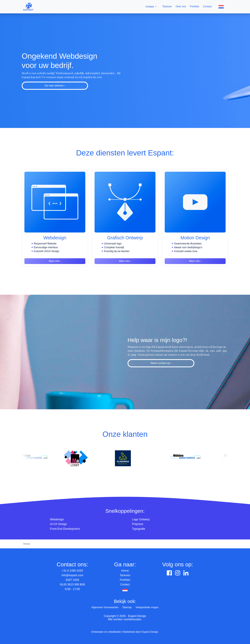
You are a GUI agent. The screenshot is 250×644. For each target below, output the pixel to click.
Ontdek (150, 7)
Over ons (181, 6)
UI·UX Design (58, 524)
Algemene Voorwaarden (105, 607)
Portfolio (195, 6)
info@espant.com (72, 575)
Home (125, 571)
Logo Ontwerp (141, 519)
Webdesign (57, 519)
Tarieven (167, 6)
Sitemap (127, 607)
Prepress (138, 524)
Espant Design (150, 632)
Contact (207, 6)
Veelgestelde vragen (147, 607)
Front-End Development (65, 529)
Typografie (139, 529)
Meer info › (55, 261)
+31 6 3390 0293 (72, 571)
